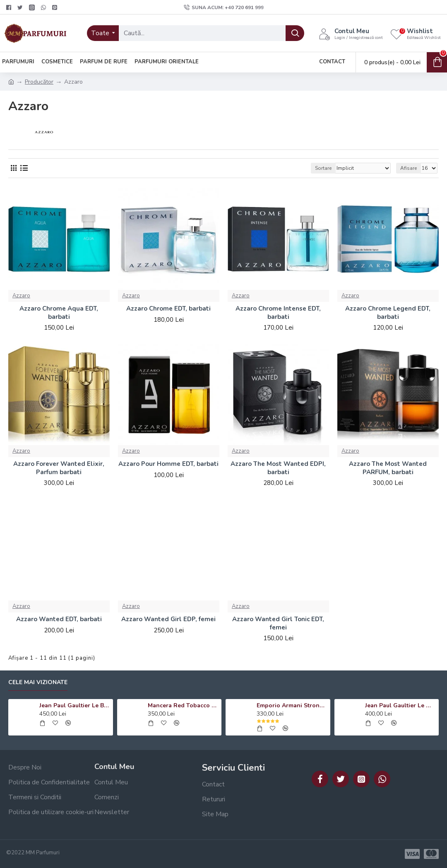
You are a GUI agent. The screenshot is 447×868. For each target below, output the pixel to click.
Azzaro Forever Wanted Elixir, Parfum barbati (59, 468)
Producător (39, 82)
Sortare (323, 168)
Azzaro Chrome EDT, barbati (168, 309)
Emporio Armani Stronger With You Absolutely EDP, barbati (292, 706)
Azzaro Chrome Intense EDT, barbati (278, 313)
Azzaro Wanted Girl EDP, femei (168, 619)
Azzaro (21, 296)
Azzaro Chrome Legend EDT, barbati (388, 313)
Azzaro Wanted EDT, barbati (59, 619)
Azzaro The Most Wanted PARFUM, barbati (388, 468)
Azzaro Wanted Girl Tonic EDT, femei (278, 623)
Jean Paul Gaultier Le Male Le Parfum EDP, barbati (400, 706)
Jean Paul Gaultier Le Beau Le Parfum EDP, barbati (75, 706)
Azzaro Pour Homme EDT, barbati (168, 464)
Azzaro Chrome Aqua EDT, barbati (59, 313)
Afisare (409, 168)
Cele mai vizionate (38, 682)
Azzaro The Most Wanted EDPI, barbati (278, 468)
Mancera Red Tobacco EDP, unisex (183, 706)
